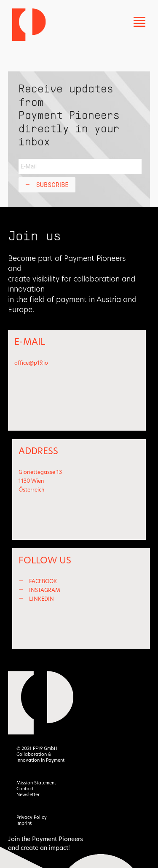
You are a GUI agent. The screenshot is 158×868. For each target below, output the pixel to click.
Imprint (24, 823)
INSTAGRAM (45, 590)
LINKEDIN (42, 599)
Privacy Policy (32, 817)
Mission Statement (36, 783)
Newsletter (28, 795)
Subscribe (47, 185)
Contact (25, 789)
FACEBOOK (43, 581)
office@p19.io (31, 363)
